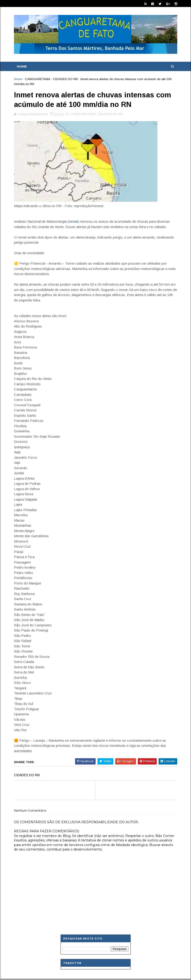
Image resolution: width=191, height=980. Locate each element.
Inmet (73, 221)
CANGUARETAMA (38, 79)
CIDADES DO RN (65, 79)
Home (22, 66)
